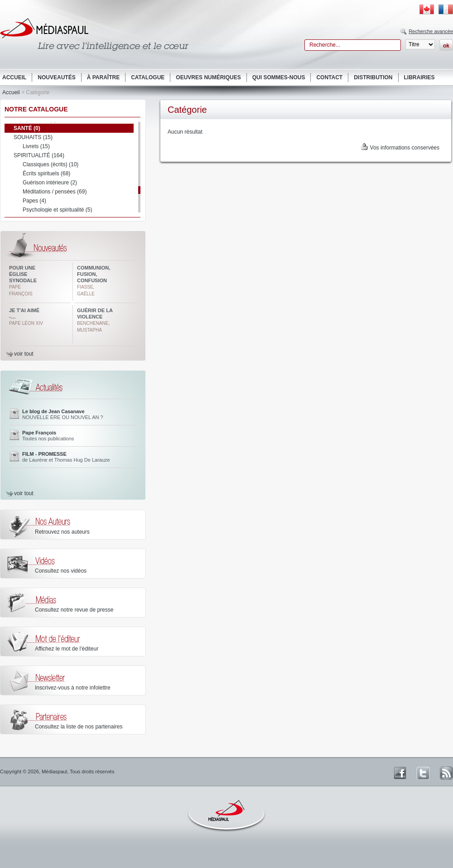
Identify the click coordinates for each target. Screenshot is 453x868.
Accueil (14, 77)
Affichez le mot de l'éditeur (67, 649)
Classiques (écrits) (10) (51, 164)
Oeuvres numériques (208, 77)
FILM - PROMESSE (44, 454)
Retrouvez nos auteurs (62, 532)
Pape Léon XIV (26, 323)
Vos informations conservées (405, 148)
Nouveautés (56, 77)
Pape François (39, 433)
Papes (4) (34, 201)
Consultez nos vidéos (61, 571)
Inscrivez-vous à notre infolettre (73, 688)
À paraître (103, 77)
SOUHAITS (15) (33, 137)
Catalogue (148, 77)
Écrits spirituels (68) (46, 174)
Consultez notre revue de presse (74, 610)
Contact (329, 77)
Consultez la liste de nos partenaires (79, 727)
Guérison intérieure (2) (50, 183)
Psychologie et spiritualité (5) (57, 210)
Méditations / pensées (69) (55, 192)
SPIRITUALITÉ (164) (39, 155)
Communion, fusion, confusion (94, 274)
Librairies (419, 77)
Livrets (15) (36, 146)
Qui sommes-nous (279, 77)
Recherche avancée (431, 31)
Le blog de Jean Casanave (53, 411)
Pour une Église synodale (23, 274)
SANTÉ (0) (27, 128)
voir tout (24, 354)
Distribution (373, 77)
